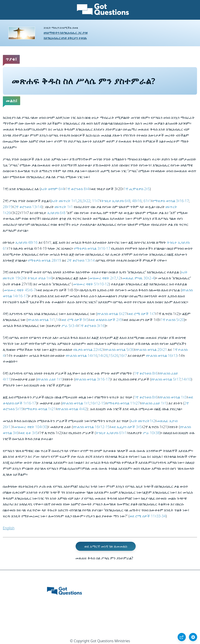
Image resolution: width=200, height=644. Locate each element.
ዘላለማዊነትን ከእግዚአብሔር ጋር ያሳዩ (66, 33)
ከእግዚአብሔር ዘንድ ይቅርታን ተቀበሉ (65, 38)
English (9, 528)
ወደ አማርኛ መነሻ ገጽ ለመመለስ (106, 546)
